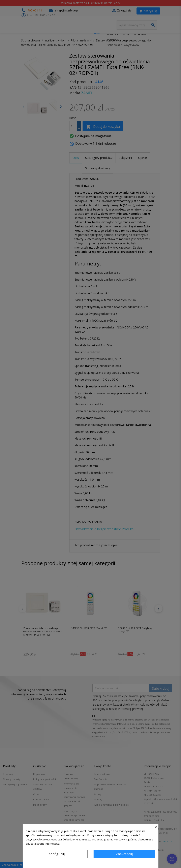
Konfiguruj (57, 854)
